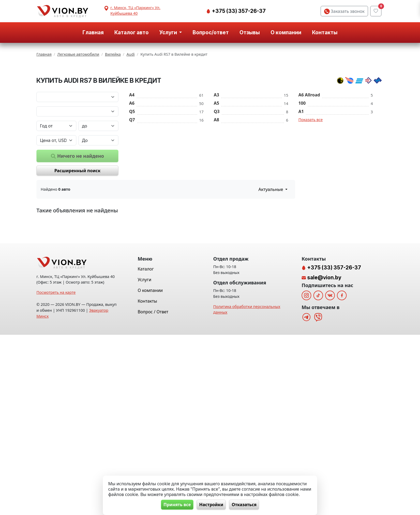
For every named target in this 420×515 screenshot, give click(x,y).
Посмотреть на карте (56, 473)
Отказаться (246, 505)
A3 (216, 161)
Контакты (325, 32)
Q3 (217, 178)
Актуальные (271, 256)
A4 (132, 161)
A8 (216, 186)
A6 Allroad (309, 161)
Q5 (132, 178)
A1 (301, 178)
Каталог (146, 449)
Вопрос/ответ (211, 32)
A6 (132, 170)
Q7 (132, 186)
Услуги (145, 460)
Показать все (311, 186)
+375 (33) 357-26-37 (238, 11)
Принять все (175, 505)
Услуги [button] (169, 32)
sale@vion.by (324, 458)
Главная (93, 32)
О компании (286, 32)
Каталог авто (132, 32)
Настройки (211, 505)
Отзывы (250, 32)
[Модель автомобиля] (77, 178)
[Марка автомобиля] (77, 163)
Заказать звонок (344, 11)
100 (302, 170)
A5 (216, 170)
